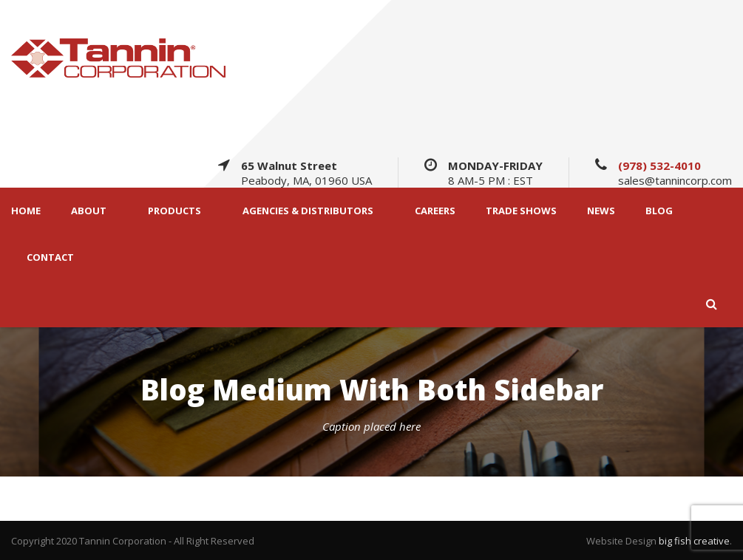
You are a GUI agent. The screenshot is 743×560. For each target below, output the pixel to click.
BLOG (659, 211)
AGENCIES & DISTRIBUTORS (308, 211)
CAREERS (435, 211)
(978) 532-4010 (659, 165)
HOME (26, 211)
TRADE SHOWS (521, 211)
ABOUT (89, 211)
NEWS (601, 211)
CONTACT (50, 257)
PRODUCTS (174, 211)
